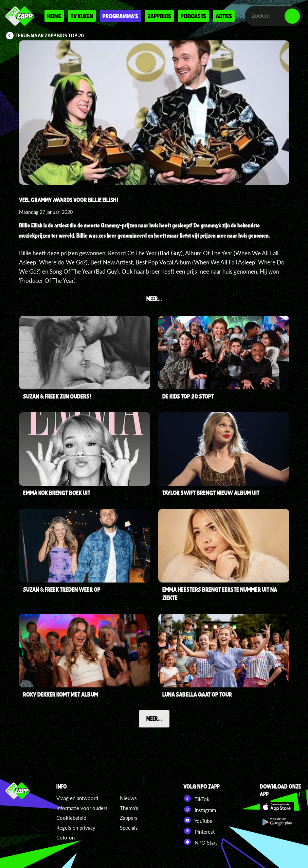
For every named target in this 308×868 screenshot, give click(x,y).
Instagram (200, 809)
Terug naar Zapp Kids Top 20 (50, 36)
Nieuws (128, 798)
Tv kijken (82, 16)
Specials (129, 828)
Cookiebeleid (71, 818)
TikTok (196, 798)
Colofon (66, 837)
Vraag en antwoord (77, 798)
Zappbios (159, 16)
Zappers (129, 818)
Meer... (154, 718)
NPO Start (200, 842)
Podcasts (193, 16)
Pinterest (199, 831)
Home (54, 16)
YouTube (198, 820)
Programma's (120, 16)
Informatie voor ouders (82, 808)
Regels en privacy (76, 828)
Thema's (129, 808)
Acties (224, 16)
